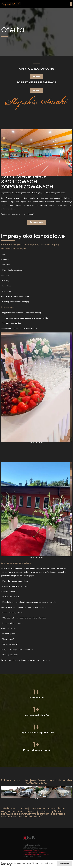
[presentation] (3, 389)
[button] (31, 443)
